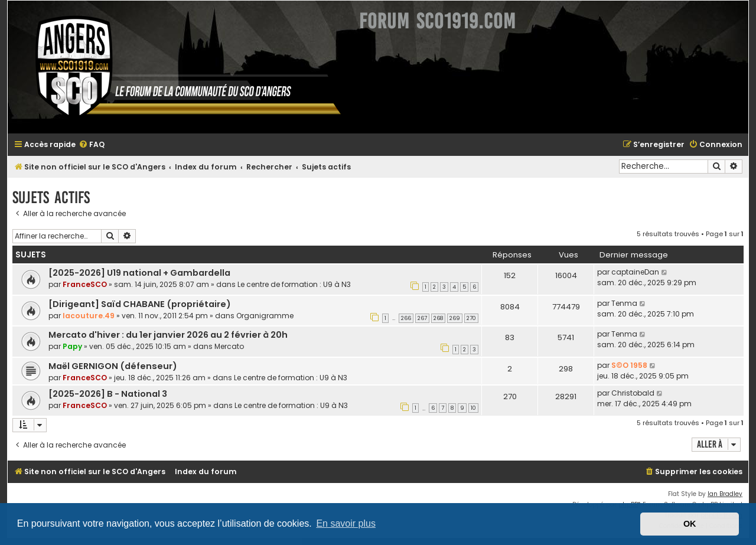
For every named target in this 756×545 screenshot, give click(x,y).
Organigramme (265, 316)
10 (473, 408)
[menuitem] (92, 145)
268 (438, 318)
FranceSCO (85, 284)
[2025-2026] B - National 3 (108, 394)
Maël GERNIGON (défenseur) (113, 366)
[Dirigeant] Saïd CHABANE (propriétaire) (140, 304)
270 (471, 318)
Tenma (624, 303)
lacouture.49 (89, 316)
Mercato (229, 346)
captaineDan (635, 272)
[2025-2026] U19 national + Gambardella (139, 273)
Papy (72, 346)
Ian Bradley (725, 494)
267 (422, 318)
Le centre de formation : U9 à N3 (294, 284)
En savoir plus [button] (346, 523)
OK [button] (690, 524)
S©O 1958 (629, 365)
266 (406, 318)
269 (455, 318)
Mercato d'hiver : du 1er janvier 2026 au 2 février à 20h (168, 335)
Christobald (633, 393)
